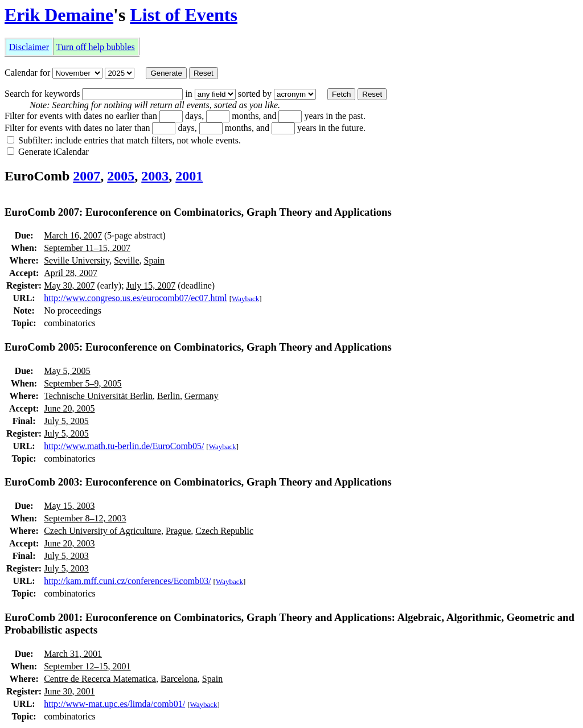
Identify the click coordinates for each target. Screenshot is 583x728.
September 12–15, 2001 (87, 666)
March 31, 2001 (73, 654)
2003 (155, 176)
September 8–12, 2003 (85, 518)
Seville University (77, 260)
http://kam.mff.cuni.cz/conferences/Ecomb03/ (127, 581)
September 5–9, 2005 (83, 383)
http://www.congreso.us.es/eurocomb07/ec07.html (136, 298)
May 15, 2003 (69, 506)
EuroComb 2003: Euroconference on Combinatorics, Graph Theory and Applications (198, 482)
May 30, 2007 (69, 285)
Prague (178, 531)
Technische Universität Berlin (98, 396)
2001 (189, 176)
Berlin (169, 396)
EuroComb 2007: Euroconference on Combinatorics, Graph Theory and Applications (198, 212)
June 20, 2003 (69, 543)
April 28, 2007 (71, 273)
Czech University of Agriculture (102, 531)
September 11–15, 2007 (87, 248)
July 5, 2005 (66, 421)
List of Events (183, 15)
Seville (126, 260)
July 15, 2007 (151, 285)
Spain (154, 260)
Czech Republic (224, 531)
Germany (202, 396)
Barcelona (179, 679)
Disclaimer (29, 47)
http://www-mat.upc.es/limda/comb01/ (114, 704)
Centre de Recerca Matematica (100, 679)
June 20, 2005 (69, 408)
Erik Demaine (59, 15)
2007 (87, 176)
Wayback (245, 299)
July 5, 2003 (66, 556)
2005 (121, 176)
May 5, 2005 (67, 371)
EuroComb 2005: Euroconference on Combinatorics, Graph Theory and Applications (198, 347)
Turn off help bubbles (96, 47)
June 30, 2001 (69, 691)
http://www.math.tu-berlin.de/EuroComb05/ (124, 446)
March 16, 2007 (73, 235)
